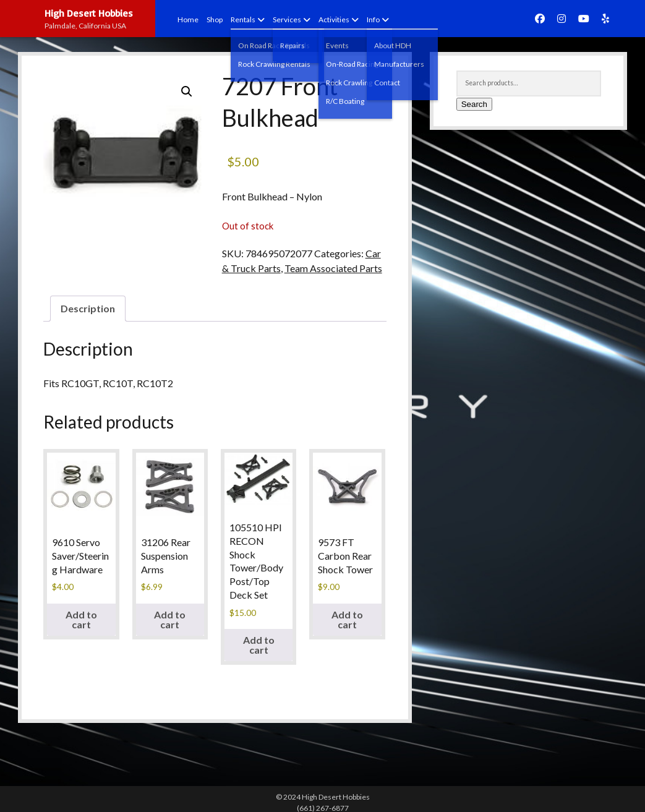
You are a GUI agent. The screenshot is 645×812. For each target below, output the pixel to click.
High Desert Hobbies (89, 13)
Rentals (243, 19)
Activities (334, 19)
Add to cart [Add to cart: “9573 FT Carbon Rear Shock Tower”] (347, 619)
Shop (215, 19)
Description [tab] (88, 308)
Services (287, 19)
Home (188, 19)
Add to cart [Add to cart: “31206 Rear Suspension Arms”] (170, 619)
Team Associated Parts (333, 268)
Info (373, 19)
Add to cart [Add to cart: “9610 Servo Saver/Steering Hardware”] (81, 619)
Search (474, 104)
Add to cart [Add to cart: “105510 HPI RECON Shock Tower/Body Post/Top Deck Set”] (259, 645)
